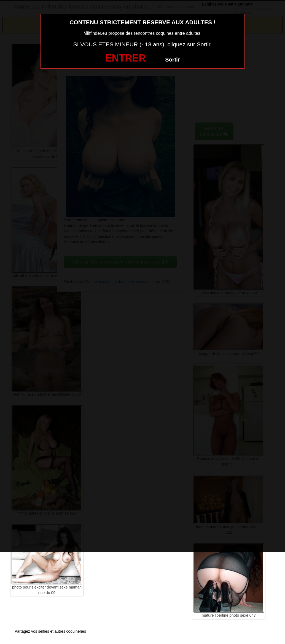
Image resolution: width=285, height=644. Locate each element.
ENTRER (125, 58)
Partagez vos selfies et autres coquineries (50, 631)
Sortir (172, 60)
